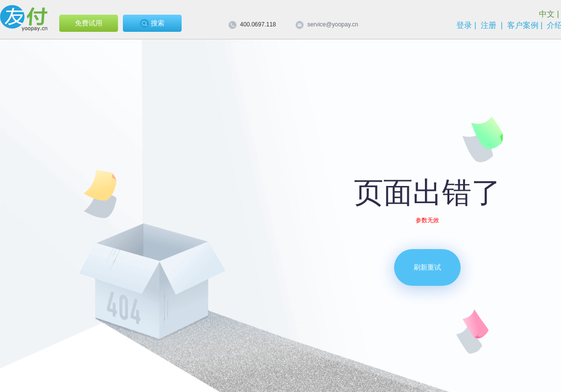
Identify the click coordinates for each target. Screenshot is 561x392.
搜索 (152, 23)
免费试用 (89, 23)
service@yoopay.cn (333, 24)
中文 (547, 14)
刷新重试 (427, 267)
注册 (489, 25)
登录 (464, 25)
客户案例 (523, 25)
